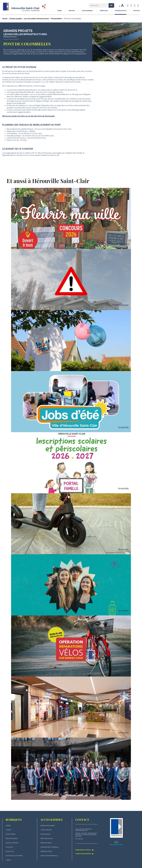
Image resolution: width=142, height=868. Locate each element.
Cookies (8, 860)
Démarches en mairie (48, 826)
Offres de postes (46, 852)
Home (5, 19)
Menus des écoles (47, 839)
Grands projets (16, 19)
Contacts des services (85, 854)
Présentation (57, 19)
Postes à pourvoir (12, 843)
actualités (9, 847)
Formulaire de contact (85, 850)
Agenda (8, 826)
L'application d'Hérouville (49, 856)
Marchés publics (46, 843)
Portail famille (46, 834)
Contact (9, 830)
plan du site (10, 852)
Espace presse (11, 834)
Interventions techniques (49, 847)
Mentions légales (12, 839)
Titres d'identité (46, 830)
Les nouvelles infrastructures (36, 19)
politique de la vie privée (14, 856)
